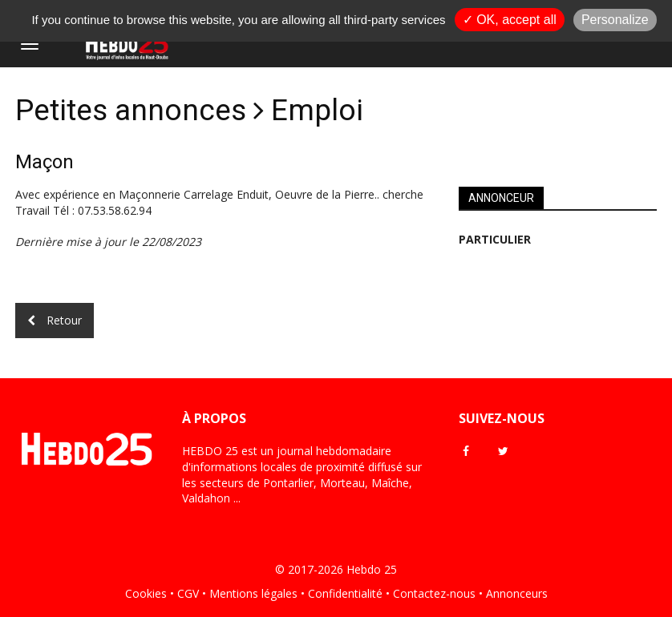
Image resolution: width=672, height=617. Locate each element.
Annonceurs (517, 593)
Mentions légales (253, 593)
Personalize (615, 20)
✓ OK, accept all (510, 20)
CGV (188, 593)
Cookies (146, 593)
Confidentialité (345, 593)
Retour (55, 320)
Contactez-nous (434, 593)
